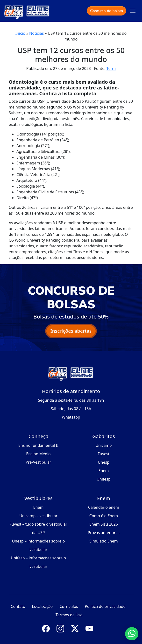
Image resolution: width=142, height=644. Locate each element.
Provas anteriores (103, 533)
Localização (42, 606)
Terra (111, 68)
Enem (104, 471)
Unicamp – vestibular (38, 516)
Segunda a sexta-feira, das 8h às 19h (71, 400)
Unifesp (104, 479)
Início (20, 33)
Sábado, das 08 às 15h (71, 409)
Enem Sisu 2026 (104, 524)
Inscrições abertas (71, 331)
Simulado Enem (103, 541)
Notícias (36, 33)
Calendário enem (104, 507)
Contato (18, 606)
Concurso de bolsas (106, 11)
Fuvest (104, 454)
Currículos (69, 606)
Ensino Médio (38, 454)
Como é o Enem (104, 516)
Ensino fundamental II (38, 445)
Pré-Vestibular (38, 462)
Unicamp (103, 445)
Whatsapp (71, 417)
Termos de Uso (69, 615)
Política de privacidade (105, 606)
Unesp (104, 462)
